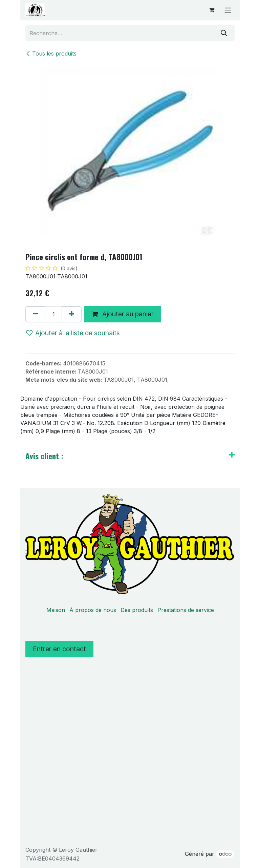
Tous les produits (51, 54)
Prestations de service (186, 610)
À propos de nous (93, 610)
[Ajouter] (72, 314)
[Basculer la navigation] (228, 10)
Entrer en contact (59, 649)
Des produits (137, 610)
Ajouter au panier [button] (123, 314)
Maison (56, 610)
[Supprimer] (35, 314)
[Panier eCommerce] (212, 10)
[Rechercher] (224, 33)
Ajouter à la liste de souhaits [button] (73, 333)
